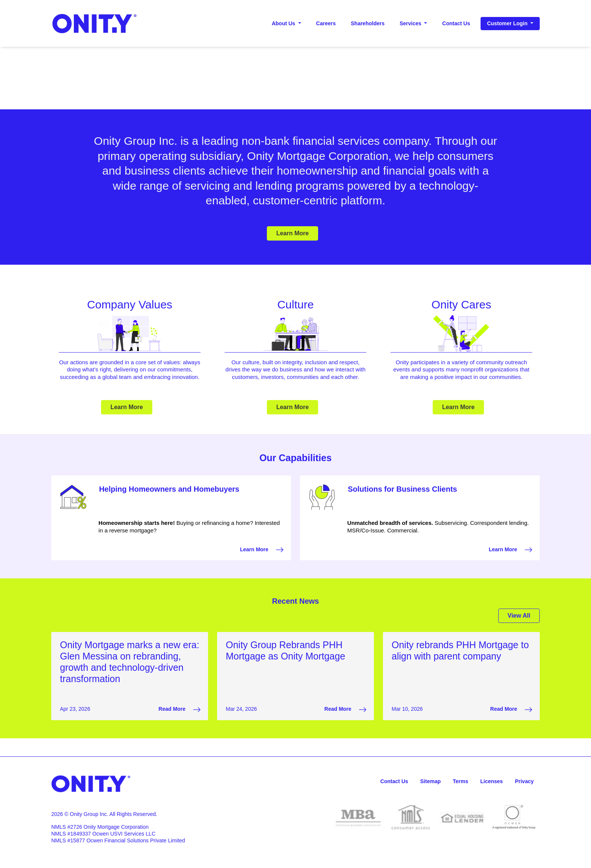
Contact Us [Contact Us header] (456, 23)
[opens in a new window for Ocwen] (514, 817)
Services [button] (411, 23)
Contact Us (394, 781)
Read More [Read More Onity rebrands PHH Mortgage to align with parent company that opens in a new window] (511, 710)
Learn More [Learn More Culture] (292, 407)
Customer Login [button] (508, 23)
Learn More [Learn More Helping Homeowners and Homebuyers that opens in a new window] (262, 550)
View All (519, 616)
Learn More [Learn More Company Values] (127, 407)
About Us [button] (284, 23)
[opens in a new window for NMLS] (411, 817)
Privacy (524, 781)
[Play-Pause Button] (295, 105)
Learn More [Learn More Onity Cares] (458, 407)
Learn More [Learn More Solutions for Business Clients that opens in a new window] (511, 550)
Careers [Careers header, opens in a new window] (326, 23)
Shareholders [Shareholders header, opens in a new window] (368, 23)
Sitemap (430, 781)
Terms (460, 781)
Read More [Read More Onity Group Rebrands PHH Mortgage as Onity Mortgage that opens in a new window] (345, 710)
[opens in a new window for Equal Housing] (462, 817)
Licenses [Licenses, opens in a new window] (491, 781)
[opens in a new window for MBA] (359, 817)
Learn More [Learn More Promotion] (292, 233)
